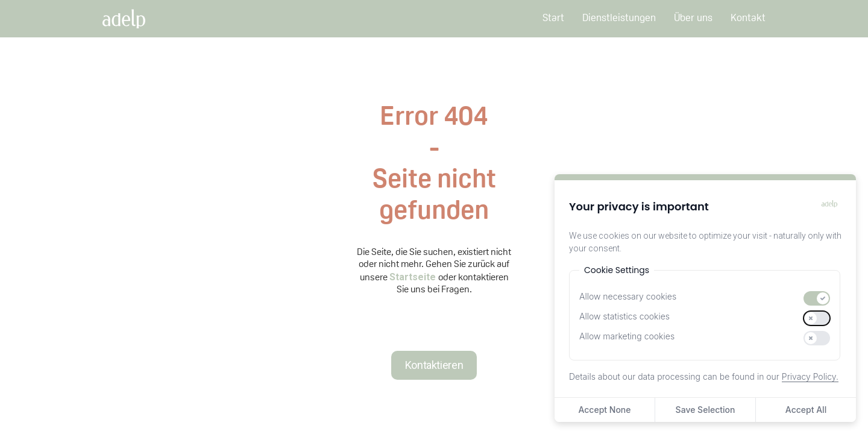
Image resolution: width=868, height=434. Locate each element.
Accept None (604, 410)
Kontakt (748, 19)
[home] (136, 19)
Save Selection (706, 410)
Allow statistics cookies (624, 316)
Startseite (414, 277)
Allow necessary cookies (628, 296)
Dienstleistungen (619, 19)
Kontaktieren (434, 365)
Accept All (806, 410)
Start (553, 19)
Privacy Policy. (810, 376)
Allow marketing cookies (627, 336)
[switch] (817, 298)
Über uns (693, 19)
